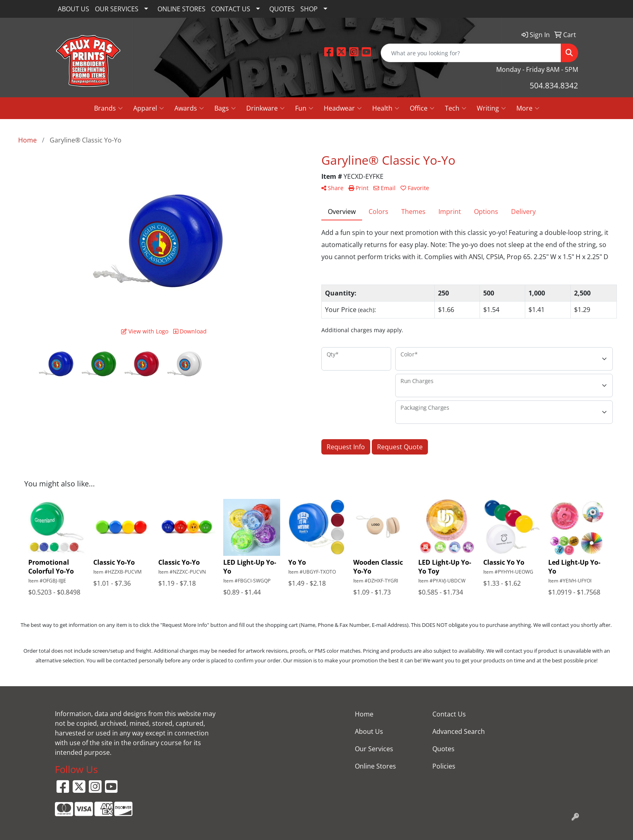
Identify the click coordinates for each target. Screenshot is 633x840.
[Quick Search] (471, 53)
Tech (456, 108)
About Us (369, 731)
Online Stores (375, 766)
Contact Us (449, 714)
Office (422, 108)
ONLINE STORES (181, 9)
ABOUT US (73, 9)
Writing (491, 108)
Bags (225, 108)
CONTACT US (231, 9)
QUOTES (282, 9)
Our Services (374, 749)
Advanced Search (459, 731)
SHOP (309, 9)
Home (364, 714)
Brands (108, 108)
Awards (189, 108)
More (528, 108)
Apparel (149, 108)
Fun (304, 108)
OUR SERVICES (117, 9)
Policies (444, 766)
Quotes (443, 749)
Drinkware (265, 108)
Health (386, 108)
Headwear (343, 108)
